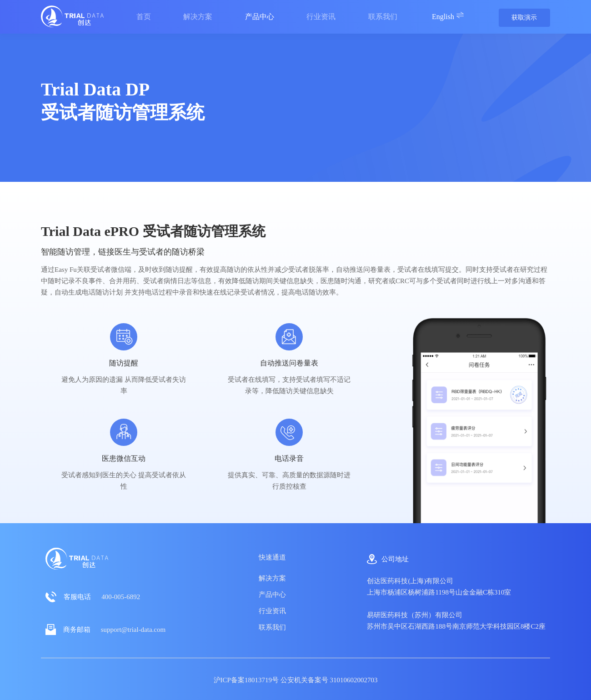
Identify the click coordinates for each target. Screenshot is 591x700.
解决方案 (272, 578)
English (448, 16)
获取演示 (524, 17)
